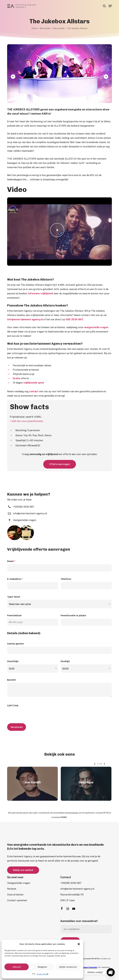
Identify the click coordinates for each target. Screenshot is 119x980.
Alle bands (45, 28)
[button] (79, 944)
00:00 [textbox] (65, 669)
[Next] (106, 77)
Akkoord (17, 967)
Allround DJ (34, 445)
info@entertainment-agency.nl (25, 319)
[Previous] (13, 77)
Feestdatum (14, 615)
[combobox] (59, 604)
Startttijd (13, 661)
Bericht (12, 680)
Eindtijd (65, 661)
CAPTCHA (13, 706)
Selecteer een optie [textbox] (20, 604)
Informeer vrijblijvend (40, 293)
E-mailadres (15, 579)
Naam (11, 561)
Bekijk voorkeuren (68, 967)
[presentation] (30, 714)
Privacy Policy (42, 974)
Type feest (14, 597)
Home (34, 28)
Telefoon (66, 579)
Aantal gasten (16, 644)
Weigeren (42, 967)
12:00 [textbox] (12, 669)
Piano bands (59, 28)
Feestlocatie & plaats (73, 615)
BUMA (64, 817)
